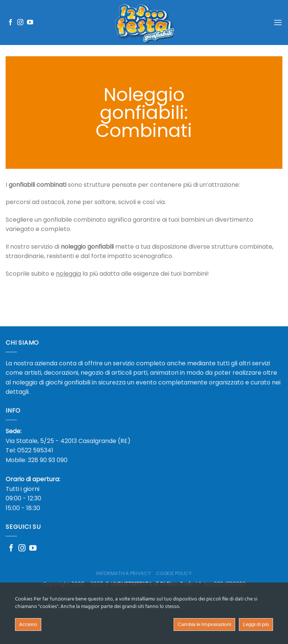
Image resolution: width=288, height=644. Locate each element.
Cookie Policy (174, 573)
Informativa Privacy (123, 573)
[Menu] (278, 22)
